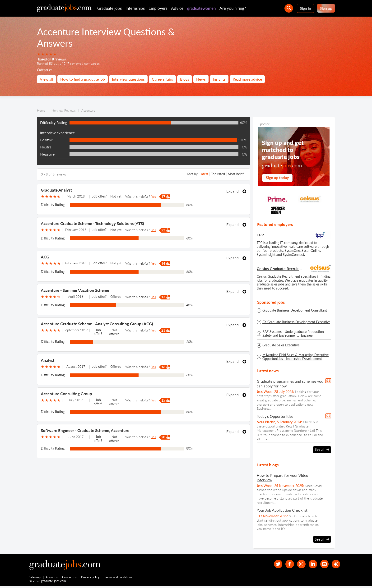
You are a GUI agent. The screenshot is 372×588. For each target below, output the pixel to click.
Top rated (218, 174)
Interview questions (128, 79)
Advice (177, 8)
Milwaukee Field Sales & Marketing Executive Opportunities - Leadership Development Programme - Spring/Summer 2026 (295, 357)
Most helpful (237, 174)
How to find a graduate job (83, 79)
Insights (219, 79)
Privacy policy (91, 578)
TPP (260, 235)
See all (322, 450)
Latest (204, 174)
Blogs (185, 79)
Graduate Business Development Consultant (295, 310)
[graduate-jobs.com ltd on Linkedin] (310, 564)
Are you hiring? (233, 8)
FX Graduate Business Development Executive (296, 322)
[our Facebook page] (284, 564)
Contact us (70, 578)
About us (52, 578)
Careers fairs (162, 79)
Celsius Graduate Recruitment (280, 269)
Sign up (326, 8)
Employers (158, 8)
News (201, 79)
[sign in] (335, 564)
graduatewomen (201, 8)
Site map (35, 578)
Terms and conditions (119, 578)
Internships (135, 8)
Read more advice (247, 79)
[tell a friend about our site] (323, 564)
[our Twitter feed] (272, 564)
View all (46, 79)
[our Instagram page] (297, 564)
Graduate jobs (109, 8)
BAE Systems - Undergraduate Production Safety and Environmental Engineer (293, 334)
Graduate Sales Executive (281, 345)
